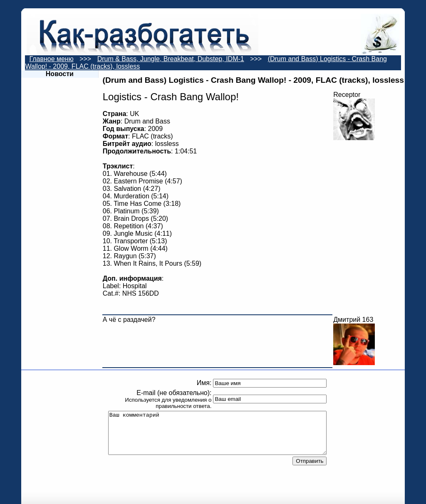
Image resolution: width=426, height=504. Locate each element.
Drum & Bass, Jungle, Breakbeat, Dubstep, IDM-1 (171, 59)
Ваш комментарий (218, 433)
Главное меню (51, 59)
